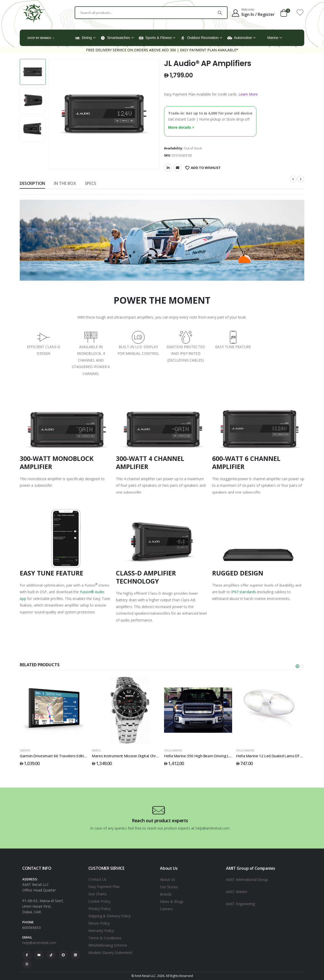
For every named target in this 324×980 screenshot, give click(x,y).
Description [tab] (32, 183)
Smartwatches (115, 38)
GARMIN (25, 750)
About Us (168, 879)
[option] (33, 72)
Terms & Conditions (105, 938)
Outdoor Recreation (199, 38)
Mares (96, 750)
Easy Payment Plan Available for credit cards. (211, 94)
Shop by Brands (39, 38)
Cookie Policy (99, 901)
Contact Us (97, 879)
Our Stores (169, 887)
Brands (166, 894)
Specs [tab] (90, 183)
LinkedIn (168, 168)
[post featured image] (54, 710)
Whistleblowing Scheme (108, 945)
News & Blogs (172, 901)
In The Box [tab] (65, 183)
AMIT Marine (237, 892)
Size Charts (97, 894)
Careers (166, 909)
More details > (181, 127)
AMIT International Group (247, 879)
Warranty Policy (101, 931)
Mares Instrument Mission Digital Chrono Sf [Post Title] (129, 756)
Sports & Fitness (155, 38)
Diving (83, 38)
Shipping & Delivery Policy (109, 916)
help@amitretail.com (39, 943)
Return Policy (99, 923)
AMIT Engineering (240, 904)
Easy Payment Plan (104, 887)
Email (177, 168)
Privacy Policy (99, 909)
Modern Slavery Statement (110, 953)
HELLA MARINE (173, 750)
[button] (297, 666)
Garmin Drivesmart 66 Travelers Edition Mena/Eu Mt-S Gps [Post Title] (70, 756)
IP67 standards (244, 592)
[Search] (220, 13)
